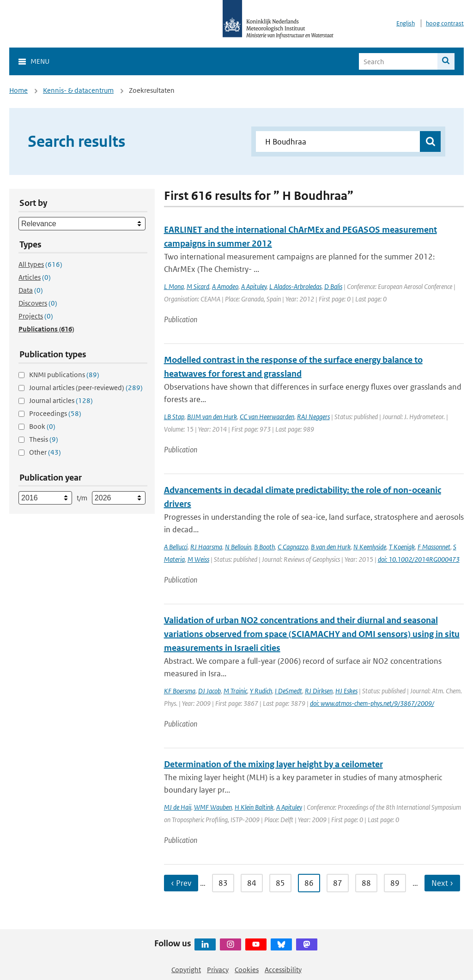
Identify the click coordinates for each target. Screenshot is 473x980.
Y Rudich (261, 691)
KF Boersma (180, 691)
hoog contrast (445, 23)
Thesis (44, 439)
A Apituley (254, 286)
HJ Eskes (346, 691)
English (406, 23)
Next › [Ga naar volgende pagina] (442, 883)
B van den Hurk (331, 547)
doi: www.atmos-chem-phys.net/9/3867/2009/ (372, 703)
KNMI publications (64, 375)
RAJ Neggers (313, 417)
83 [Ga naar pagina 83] (223, 883)
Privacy (218, 970)
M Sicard (198, 286)
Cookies (247, 970)
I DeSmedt (288, 691)
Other (45, 452)
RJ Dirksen (319, 691)
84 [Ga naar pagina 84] (252, 883)
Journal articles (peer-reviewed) (86, 388)
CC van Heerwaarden (267, 417)
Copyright (186, 970)
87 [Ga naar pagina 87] (338, 883)
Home (18, 90)
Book (42, 426)
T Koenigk (402, 547)
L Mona (174, 286)
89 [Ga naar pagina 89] (395, 883)
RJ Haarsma (206, 547)
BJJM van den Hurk (212, 417)
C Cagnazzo (293, 547)
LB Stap (174, 417)
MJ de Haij (178, 807)
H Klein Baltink (254, 807)
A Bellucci (176, 547)
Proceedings (55, 413)
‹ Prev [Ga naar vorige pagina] (181, 883)
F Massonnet (434, 547)
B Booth (264, 547)
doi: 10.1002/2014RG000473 (419, 559)
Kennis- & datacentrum (78, 90)
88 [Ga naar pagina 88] (366, 883)
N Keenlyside (370, 547)
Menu (40, 61)
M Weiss (198, 559)
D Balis (333, 286)
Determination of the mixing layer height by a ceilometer (273, 764)
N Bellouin (238, 547)
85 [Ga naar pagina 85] (280, 883)
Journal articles (61, 400)
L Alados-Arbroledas (295, 286)
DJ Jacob (209, 691)
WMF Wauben (213, 807)
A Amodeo (225, 286)
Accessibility (283, 970)
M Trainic (235, 691)
